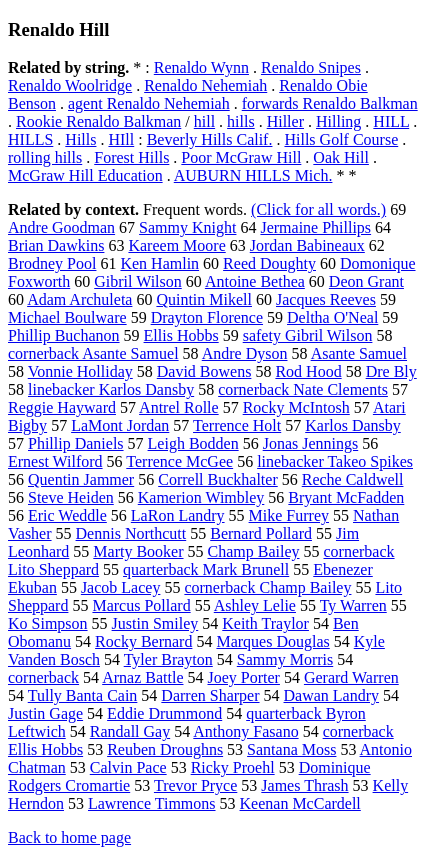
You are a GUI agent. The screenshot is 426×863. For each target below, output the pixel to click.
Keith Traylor (265, 623)
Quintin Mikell (204, 299)
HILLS (30, 139)
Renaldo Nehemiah (205, 85)
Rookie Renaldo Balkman (98, 121)
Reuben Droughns (165, 749)
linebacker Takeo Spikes (335, 461)
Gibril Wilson (138, 281)
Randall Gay (130, 731)
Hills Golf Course (341, 139)
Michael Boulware (67, 317)
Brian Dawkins (56, 245)
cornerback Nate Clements (303, 389)
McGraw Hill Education (85, 175)
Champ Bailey (254, 551)
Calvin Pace (128, 767)
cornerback (43, 677)
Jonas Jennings (311, 443)
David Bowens (204, 371)
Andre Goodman (61, 227)
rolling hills (45, 157)
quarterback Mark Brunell (206, 569)
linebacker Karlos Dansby (111, 389)
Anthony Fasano (245, 731)
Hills (80, 139)
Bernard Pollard (261, 533)
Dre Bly (391, 371)
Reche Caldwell (353, 479)
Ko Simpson (48, 623)
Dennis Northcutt (131, 533)
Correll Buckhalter (218, 479)
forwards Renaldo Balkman (330, 103)
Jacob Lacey (121, 587)
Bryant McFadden (346, 497)
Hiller (285, 121)
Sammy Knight (187, 227)
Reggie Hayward (62, 407)
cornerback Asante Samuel (93, 353)
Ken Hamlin (159, 263)
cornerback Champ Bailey (267, 587)
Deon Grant (366, 281)
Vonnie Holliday (80, 371)
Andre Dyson (245, 353)
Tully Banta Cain (83, 695)
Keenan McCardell (300, 803)
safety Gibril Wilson (308, 335)
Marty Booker (138, 551)
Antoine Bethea (255, 281)
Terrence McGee (179, 461)
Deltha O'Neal (332, 317)
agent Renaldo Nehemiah (149, 103)
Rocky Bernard (143, 641)
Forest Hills (131, 157)
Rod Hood (308, 371)
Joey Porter (243, 677)
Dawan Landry (332, 695)
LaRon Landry (178, 515)
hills (241, 121)
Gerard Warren (351, 677)
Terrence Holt (237, 425)
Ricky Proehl (233, 767)
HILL (391, 121)
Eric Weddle (67, 515)
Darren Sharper (210, 695)
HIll (121, 139)
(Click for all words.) (318, 209)
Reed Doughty (269, 263)
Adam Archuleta (79, 299)
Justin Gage (45, 713)
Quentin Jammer (81, 479)
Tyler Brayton (168, 659)
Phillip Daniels (76, 443)
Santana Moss (291, 749)
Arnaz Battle (142, 677)
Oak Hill (341, 157)
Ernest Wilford (55, 461)
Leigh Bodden (193, 443)
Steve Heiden (71, 497)
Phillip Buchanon (64, 335)
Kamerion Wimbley (201, 497)
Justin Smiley (155, 623)
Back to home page (69, 837)
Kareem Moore (176, 245)
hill (204, 121)
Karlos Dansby (353, 425)
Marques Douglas (272, 641)
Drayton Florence (207, 317)
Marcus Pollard (141, 605)
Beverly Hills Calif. (210, 139)
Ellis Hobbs (181, 335)
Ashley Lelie (255, 605)
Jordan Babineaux (307, 245)
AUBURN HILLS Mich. (253, 175)
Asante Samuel (359, 353)
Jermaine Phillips (315, 227)
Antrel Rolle (179, 407)
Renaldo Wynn (201, 67)
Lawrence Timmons (152, 803)
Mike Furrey (289, 515)
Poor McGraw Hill (241, 157)
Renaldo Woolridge (70, 85)
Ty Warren (353, 605)
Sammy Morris (285, 659)
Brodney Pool (52, 263)
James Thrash (304, 785)
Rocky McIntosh (296, 407)
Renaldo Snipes (311, 67)
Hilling (338, 121)
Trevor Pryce (195, 785)
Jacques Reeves (326, 299)
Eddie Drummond (164, 713)
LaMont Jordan (120, 425)
